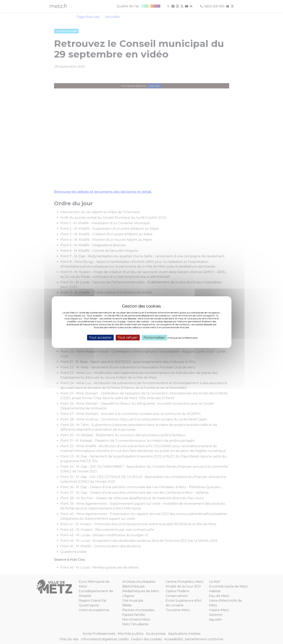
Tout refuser (128, 337)
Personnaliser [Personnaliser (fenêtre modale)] (154, 337)
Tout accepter (100, 337)
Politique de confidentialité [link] (183, 338)
